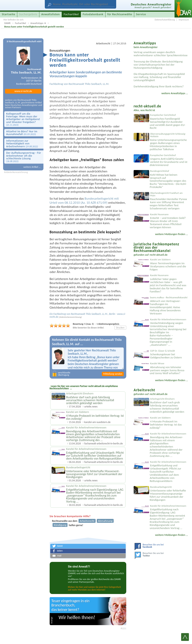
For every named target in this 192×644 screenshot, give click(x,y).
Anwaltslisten (51, 14)
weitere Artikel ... (32, 167)
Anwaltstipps (37, 23)
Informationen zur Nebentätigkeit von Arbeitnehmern (22, 143)
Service (141, 14)
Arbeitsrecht (103, 43)
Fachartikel (20, 23)
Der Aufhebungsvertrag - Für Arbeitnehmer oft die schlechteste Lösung (24, 157)
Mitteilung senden (113, 374)
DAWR (7, 23)
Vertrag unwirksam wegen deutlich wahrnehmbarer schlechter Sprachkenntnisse (161, 54)
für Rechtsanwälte (120, 14)
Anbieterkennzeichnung (16, 172)
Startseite (9, 14)
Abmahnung (105, 521)
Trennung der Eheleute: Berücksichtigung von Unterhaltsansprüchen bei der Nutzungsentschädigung (158, 65)
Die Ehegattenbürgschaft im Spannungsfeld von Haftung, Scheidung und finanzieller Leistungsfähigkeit (159, 77)
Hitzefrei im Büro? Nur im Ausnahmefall (22, 133)
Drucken (120, 328)
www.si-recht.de (23, 91)
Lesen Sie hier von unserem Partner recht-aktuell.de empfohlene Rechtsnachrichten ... (84, 387)
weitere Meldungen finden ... (172, 234)
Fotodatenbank (93, 14)
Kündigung (60, 525)
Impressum (184, 20)
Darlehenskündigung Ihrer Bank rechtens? (159, 86)
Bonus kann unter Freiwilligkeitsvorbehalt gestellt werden (34, 27)
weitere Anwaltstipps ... (175, 93)
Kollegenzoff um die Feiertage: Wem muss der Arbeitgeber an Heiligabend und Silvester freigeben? (23, 119)
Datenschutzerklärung (165, 20)
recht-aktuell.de (159, 255)
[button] (88, 546)
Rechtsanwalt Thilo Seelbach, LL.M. (89, 84)
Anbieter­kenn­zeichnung (70, 317)
